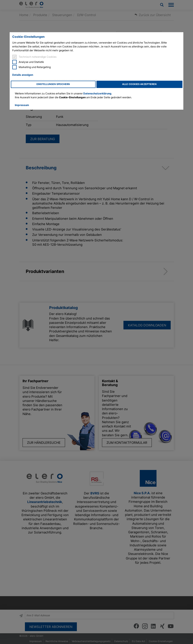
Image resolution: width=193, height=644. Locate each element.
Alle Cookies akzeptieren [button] (139, 84)
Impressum (22, 105)
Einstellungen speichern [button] (53, 84)
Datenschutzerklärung (97, 93)
